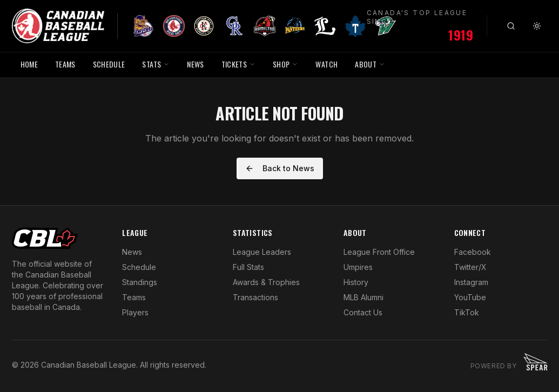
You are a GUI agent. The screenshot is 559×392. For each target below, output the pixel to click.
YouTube (470, 297)
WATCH (326, 64)
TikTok (467, 312)
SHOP (285, 64)
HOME (29, 64)
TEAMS (65, 64)
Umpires (358, 267)
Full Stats (248, 267)
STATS (156, 64)
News (132, 252)
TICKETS (238, 64)
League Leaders (262, 252)
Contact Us (363, 312)
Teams (134, 297)
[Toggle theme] (537, 26)
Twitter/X (470, 267)
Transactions (255, 297)
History (356, 282)
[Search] (511, 26)
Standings (140, 282)
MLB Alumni (363, 297)
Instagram (471, 282)
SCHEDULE (109, 64)
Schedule (139, 267)
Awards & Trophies (266, 282)
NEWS (195, 64)
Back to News (280, 168)
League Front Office (379, 252)
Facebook (473, 252)
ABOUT (370, 64)
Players (135, 312)
